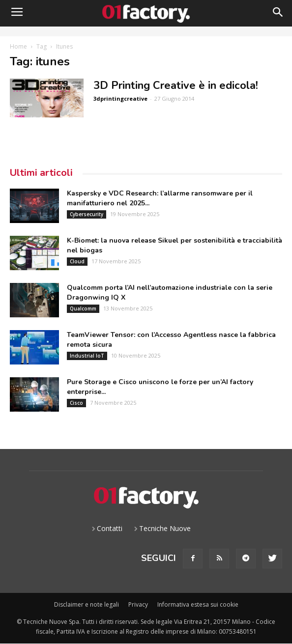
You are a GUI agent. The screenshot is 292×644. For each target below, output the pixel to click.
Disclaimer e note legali (87, 604)
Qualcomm (83, 308)
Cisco (76, 403)
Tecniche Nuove (165, 528)
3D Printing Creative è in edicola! (176, 85)
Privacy (138, 604)
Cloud (77, 261)
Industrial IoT (87, 356)
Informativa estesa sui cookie (198, 604)
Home (18, 46)
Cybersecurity (87, 214)
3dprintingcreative (120, 98)
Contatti (110, 528)
